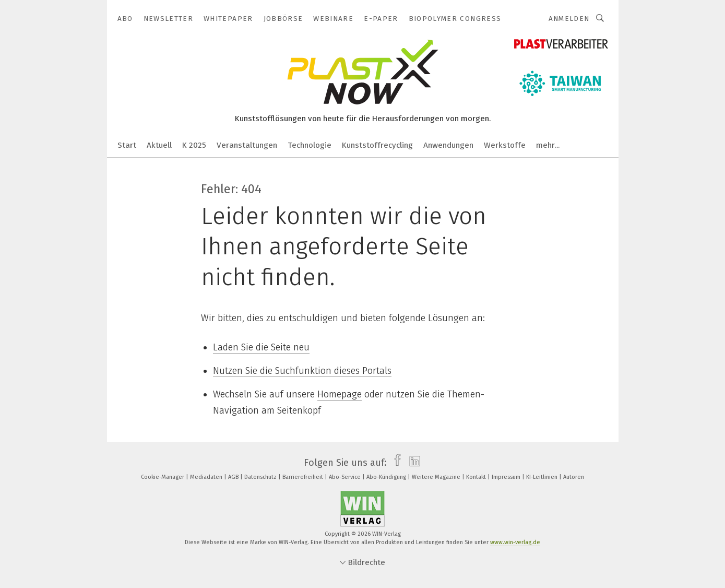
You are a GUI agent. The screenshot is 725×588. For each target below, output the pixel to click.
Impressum (507, 477)
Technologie (310, 145)
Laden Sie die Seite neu (261, 347)
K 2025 (194, 145)
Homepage (340, 394)
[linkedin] (412, 463)
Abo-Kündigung (387, 477)
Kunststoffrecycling (377, 145)
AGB (234, 477)
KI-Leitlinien (543, 477)
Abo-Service (346, 477)
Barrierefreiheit (304, 477)
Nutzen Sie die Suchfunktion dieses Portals (302, 371)
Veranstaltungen (247, 145)
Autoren (574, 477)
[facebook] (395, 463)
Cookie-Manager (163, 477)
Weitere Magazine (437, 477)
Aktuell (159, 145)
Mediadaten (207, 477)
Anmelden (569, 19)
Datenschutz (261, 477)
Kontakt (477, 477)
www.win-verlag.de (515, 542)
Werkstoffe (505, 145)
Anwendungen (448, 145)
